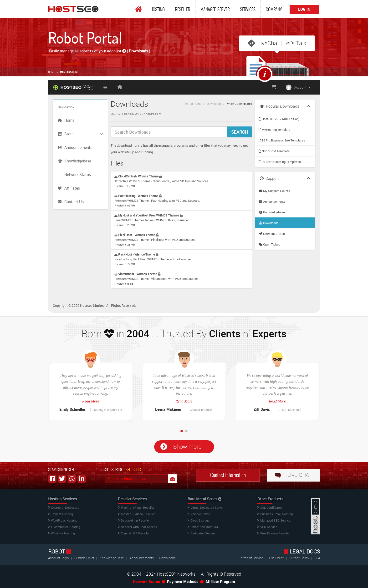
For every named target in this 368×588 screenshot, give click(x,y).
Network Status (272, 234)
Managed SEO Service (275, 520)
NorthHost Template (274, 151)
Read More (91, 401)
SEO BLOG (133, 470)
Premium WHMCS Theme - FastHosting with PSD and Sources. (157, 200)
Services (248, 9)
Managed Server (215, 9)
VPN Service (269, 527)
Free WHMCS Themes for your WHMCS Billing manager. (152, 220)
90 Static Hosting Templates (280, 162)
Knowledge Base (112, 558)
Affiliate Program (220, 582)
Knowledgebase (272, 212)
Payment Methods (183, 582)
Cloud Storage (200, 520)
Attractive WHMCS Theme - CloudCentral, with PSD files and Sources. (162, 181)
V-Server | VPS (200, 514)
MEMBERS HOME (69, 72)
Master (126, 514)
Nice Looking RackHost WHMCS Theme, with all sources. (153, 259)
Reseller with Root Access (139, 527)
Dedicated (72, 508)
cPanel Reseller (144, 508)
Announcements (272, 201)
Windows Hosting (63, 533)
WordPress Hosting (64, 520)
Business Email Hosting (276, 514)
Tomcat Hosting (62, 514)
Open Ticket (269, 244)
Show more (187, 447)
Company (274, 9)
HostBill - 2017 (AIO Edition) (279, 119)
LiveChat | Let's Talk (282, 43)
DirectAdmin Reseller (135, 520)
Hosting (158, 9)
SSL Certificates (271, 508)
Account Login (59, 558)
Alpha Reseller (145, 514)
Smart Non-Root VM (204, 527)
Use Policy (277, 558)
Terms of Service (251, 558)
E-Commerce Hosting (66, 527)
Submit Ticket (85, 558)
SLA (317, 558)
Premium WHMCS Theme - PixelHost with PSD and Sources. (155, 239)
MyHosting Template (274, 130)
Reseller (183, 9)
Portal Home (193, 104)
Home (51, 72)
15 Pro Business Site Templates (282, 140)
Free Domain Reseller (275, 533)
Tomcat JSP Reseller (135, 533)
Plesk (125, 508)
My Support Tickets (274, 191)
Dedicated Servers (203, 533)
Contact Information (228, 475)
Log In (304, 9)
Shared (56, 508)
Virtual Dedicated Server (207, 508)
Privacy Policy (300, 558)
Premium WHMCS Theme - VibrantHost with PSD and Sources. (157, 279)
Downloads (214, 104)
